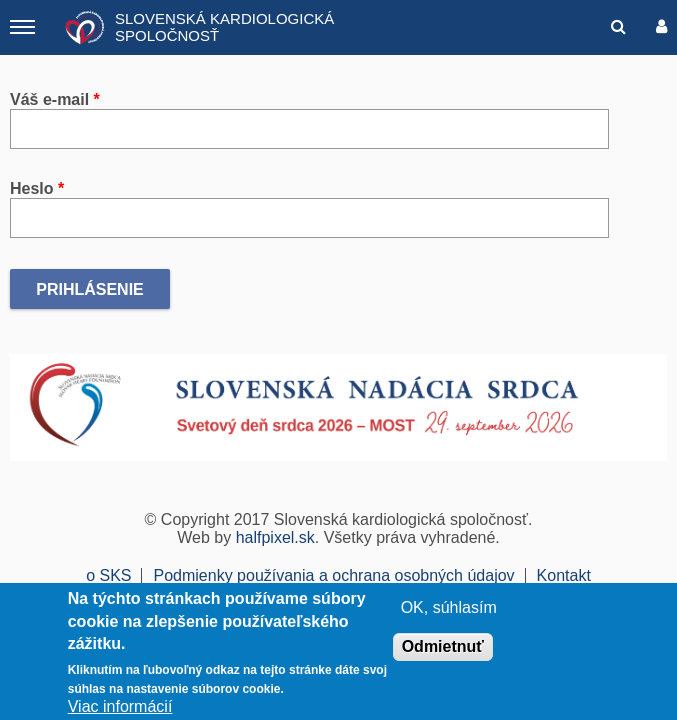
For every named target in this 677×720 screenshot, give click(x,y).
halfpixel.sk (275, 537)
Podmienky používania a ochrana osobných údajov (333, 575)
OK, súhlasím (449, 607)
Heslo (37, 188)
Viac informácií (120, 706)
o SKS (108, 575)
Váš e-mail (55, 99)
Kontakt (564, 575)
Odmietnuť (443, 646)
